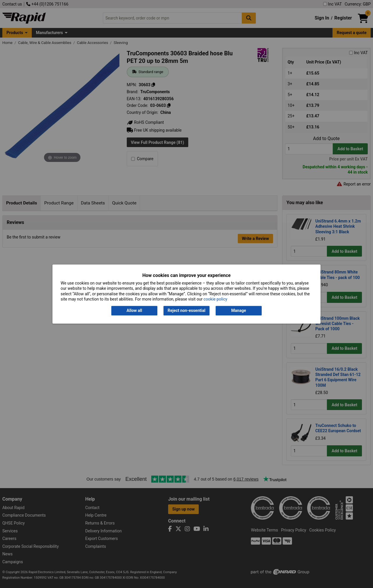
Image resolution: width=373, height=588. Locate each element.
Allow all (134, 311)
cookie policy (215, 299)
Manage (239, 311)
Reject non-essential (186, 311)
